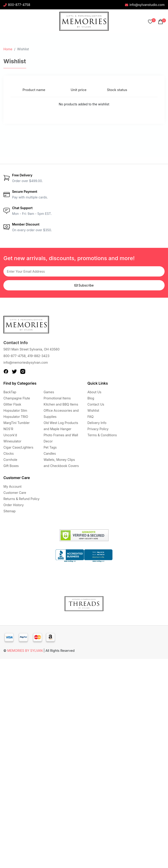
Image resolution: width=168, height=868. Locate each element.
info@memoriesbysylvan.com (26, 362)
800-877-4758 (17, 5)
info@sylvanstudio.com (145, 5)
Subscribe (84, 285)
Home (8, 49)
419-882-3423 (38, 356)
